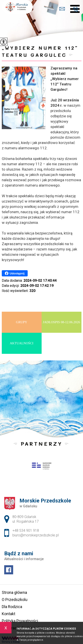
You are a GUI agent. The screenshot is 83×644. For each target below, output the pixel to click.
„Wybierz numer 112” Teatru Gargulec (40, 51)
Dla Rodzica (12, 607)
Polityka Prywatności (20, 621)
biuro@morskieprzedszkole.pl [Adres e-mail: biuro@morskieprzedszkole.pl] (36, 535)
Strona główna (14, 592)
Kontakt (9, 614)
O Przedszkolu (15, 600)
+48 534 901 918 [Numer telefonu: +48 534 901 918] (26, 531)
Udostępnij (15, 273)
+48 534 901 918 (76, 9)
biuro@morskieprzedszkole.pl (62, 9)
